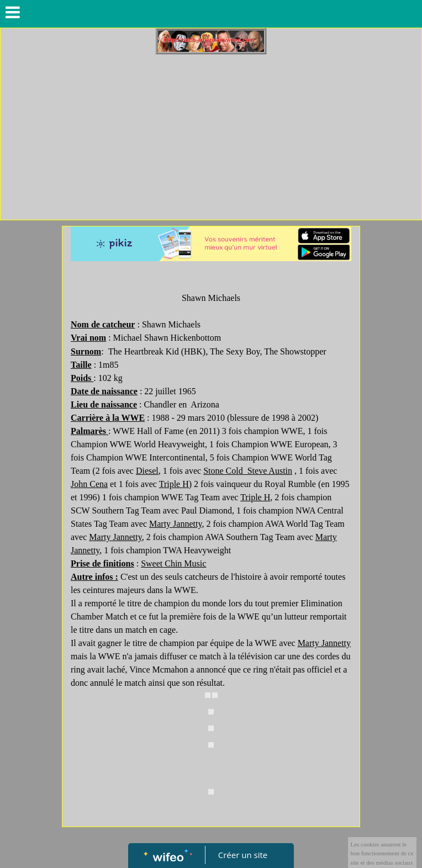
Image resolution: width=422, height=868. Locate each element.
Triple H (174, 484)
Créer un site (243, 855)
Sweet (173, 563)
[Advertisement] (211, 137)
